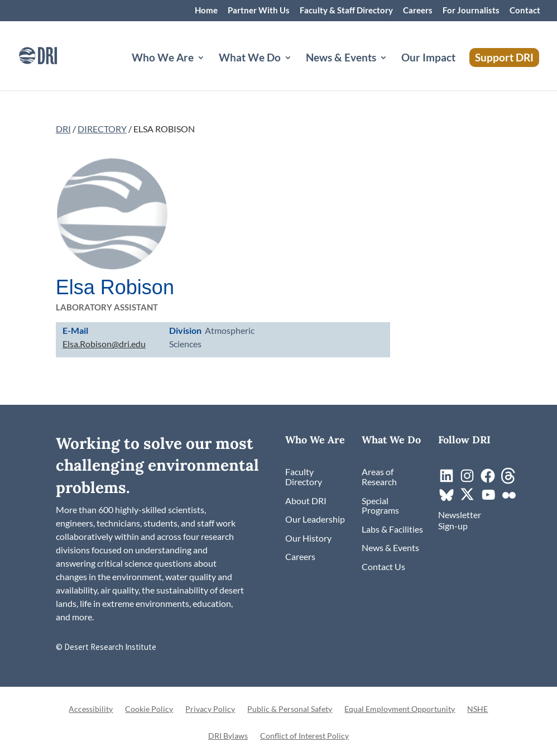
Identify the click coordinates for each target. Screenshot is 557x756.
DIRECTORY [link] (102, 129)
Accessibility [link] (91, 709)
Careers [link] (418, 11)
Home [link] (206, 11)
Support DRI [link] (504, 57)
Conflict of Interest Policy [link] (304, 736)
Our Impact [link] (428, 59)
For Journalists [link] (471, 11)
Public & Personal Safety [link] (290, 709)
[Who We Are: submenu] (210, 71)
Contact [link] (525, 11)
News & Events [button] (341, 59)
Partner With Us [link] (259, 11)
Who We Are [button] (163, 59)
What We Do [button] (250, 59)
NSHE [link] (477, 709)
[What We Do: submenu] (297, 71)
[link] (53, 54)
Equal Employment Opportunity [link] (400, 709)
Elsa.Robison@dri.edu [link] (104, 344)
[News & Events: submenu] (392, 71)
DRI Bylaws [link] (228, 736)
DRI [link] (63, 129)
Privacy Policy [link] (210, 709)
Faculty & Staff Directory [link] (346, 11)
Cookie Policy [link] (149, 709)
